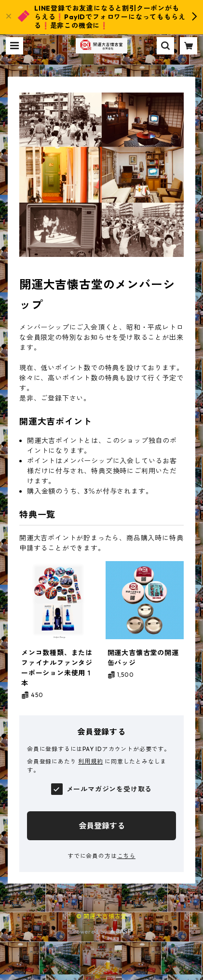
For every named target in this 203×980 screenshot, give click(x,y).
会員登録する (102, 826)
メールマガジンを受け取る (109, 789)
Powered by (101, 932)
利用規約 (90, 761)
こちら (126, 856)
